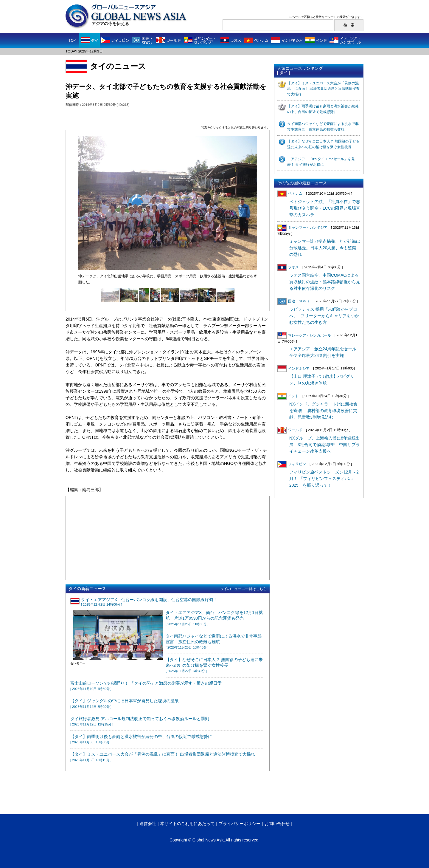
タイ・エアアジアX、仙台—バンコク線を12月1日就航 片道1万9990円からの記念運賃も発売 (214, 618)
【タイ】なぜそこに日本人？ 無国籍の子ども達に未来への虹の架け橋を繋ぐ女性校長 (214, 665)
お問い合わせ (277, 824)
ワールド (290, 430)
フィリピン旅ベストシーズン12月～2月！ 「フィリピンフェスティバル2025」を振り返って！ (324, 479)
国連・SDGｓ (294, 301)
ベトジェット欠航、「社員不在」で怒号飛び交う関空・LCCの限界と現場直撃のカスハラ (325, 208)
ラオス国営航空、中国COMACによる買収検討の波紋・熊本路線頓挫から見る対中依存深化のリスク (325, 282)
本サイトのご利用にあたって (187, 824)
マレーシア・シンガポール (304, 335)
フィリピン (292, 464)
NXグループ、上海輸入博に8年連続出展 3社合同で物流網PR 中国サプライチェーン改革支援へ (325, 445)
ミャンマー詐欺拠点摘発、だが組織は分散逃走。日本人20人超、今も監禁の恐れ (325, 248)
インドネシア (293, 369)
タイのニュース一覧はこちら (243, 589)
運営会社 (148, 824)
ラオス (288, 267)
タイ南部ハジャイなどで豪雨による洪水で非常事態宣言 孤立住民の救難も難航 (214, 642)
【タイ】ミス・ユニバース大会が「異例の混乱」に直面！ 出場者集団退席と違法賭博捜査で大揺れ (323, 89)
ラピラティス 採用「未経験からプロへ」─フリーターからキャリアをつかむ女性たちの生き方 (324, 316)
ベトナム (290, 194)
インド (288, 396)
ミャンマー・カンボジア (302, 228)
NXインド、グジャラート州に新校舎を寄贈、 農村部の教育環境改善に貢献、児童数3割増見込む (323, 411)
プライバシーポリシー (240, 824)
